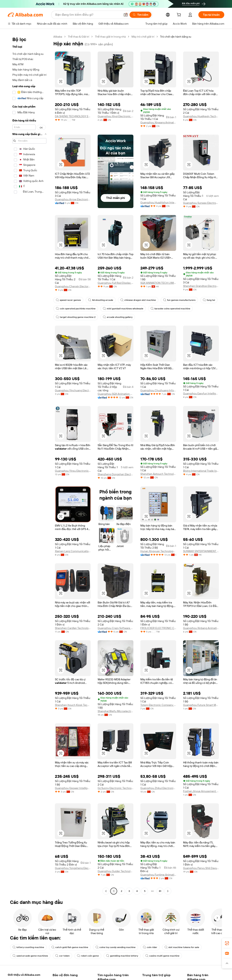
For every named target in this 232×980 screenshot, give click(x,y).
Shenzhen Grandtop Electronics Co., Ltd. (201, 286)
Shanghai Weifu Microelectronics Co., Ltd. (116, 711)
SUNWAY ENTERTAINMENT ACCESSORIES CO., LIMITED (201, 551)
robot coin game (88, 956)
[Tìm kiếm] (140, 15)
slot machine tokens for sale (182, 947)
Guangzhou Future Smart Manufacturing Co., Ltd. (201, 705)
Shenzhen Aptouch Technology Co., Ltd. (158, 474)
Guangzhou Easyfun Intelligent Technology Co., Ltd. (201, 393)
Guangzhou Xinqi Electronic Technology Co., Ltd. (116, 116)
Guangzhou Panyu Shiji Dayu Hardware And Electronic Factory (201, 868)
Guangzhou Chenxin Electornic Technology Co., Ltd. (73, 286)
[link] (227, 943)
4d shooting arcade (101, 300)
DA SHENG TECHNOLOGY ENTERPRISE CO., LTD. (73, 116)
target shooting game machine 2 (76, 317)
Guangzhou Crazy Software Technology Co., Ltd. (116, 628)
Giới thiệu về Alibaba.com (24, 975)
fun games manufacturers (179, 300)
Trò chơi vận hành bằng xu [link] (176, 37)
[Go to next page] (168, 891)
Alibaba (58, 37)
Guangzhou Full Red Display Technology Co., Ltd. (116, 283)
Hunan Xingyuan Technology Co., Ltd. (158, 551)
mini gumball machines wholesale (123, 309)
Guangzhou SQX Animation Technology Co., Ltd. (116, 394)
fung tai (209, 300)
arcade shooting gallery (118, 317)
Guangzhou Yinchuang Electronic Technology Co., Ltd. (73, 390)
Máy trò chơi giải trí (143, 37)
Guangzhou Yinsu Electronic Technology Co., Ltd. (73, 471)
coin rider (150, 947)
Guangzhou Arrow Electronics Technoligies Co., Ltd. (73, 199)
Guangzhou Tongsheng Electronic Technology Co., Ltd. (73, 868)
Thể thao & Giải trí (78, 37)
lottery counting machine (28, 947)
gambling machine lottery (122, 956)
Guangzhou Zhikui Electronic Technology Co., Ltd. (158, 788)
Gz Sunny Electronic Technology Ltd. (116, 788)
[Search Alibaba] (88, 15)
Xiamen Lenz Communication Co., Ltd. (73, 551)
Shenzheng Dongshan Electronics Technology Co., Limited (116, 474)
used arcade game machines (30, 956)
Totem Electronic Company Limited (158, 705)
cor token (62, 956)
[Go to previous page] (106, 891)
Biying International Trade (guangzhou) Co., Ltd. (201, 471)
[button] (126, 15)
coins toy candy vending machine (116, 947)
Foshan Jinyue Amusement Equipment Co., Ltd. (201, 791)
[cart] (180, 15)
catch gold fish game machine (70, 947)
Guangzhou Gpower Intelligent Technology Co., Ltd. (73, 788)
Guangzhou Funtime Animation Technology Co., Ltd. (158, 875)
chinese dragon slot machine (138, 300)
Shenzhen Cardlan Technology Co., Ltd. (73, 628)
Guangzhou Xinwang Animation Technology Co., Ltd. (158, 122)
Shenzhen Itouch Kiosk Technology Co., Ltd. (73, 705)
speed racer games (68, 300)
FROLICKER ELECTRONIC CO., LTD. (158, 628)
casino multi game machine (162, 956)
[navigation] (29, 464)
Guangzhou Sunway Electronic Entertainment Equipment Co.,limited (201, 203)
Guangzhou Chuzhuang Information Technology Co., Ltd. (158, 390)
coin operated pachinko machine (76, 309)
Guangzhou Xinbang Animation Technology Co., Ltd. (201, 628)
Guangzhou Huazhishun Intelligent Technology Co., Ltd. (158, 202)
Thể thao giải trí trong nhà (110, 37)
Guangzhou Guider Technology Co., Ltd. (116, 871)
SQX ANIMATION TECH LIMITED (158, 283)
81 (160, 891)
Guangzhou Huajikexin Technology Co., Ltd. (201, 116)
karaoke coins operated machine (170, 309)
